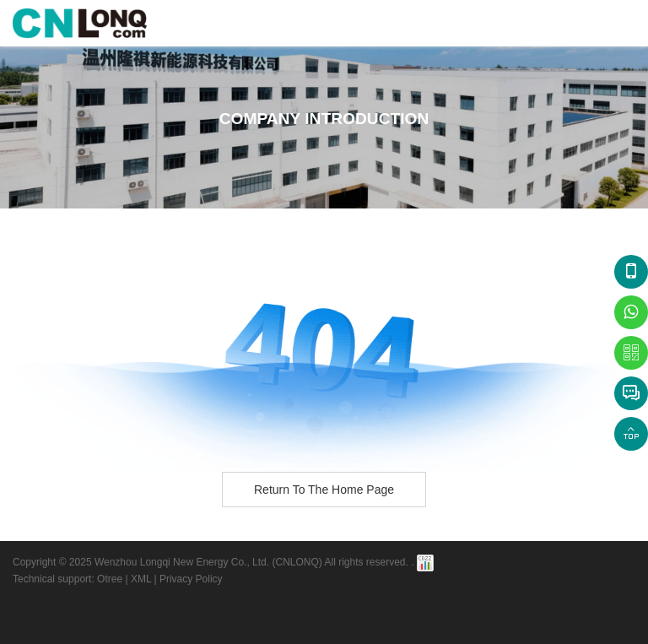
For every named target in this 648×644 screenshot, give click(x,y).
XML (141, 579)
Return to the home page (324, 490)
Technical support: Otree (67, 579)
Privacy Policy (191, 579)
